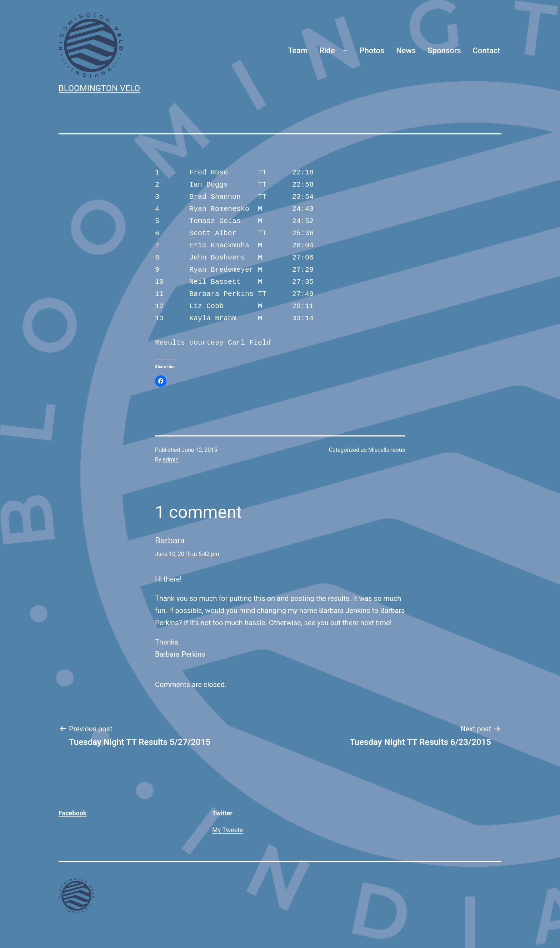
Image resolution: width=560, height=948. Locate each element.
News (406, 51)
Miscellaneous (387, 450)
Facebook (72, 813)
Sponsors (444, 51)
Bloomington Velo (99, 88)
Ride (327, 51)
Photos (372, 51)
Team (298, 51)
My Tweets (227, 830)
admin (171, 460)
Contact (487, 51)
